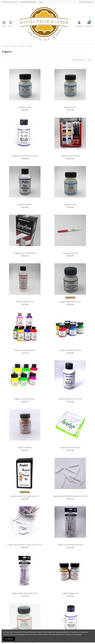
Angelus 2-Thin (70, 107)
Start (40, 2)
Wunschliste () (86, 2)
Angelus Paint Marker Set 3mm (70, 545)
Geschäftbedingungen (28, 2)
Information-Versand (10, 2)
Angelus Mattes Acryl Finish (70, 399)
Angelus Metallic (25, 447)
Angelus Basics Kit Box (70, 156)
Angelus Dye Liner (70, 253)
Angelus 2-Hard (25, 107)
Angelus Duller (70, 204)
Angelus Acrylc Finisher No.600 (25, 156)
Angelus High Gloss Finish (70, 302)
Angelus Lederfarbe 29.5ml (70, 350)
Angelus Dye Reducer (25, 302)
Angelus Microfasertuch (70, 447)
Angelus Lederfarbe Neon (25, 399)
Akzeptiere (9, 639)
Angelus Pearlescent (70, 593)
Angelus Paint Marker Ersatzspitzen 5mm (25, 545)
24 (90, 60)
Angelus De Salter (25, 204)
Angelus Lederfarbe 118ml (25, 350)
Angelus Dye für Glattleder (25, 253)
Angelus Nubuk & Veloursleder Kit (25, 496)
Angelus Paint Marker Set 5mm (25, 593)
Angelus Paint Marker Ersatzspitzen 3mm (70, 496)
